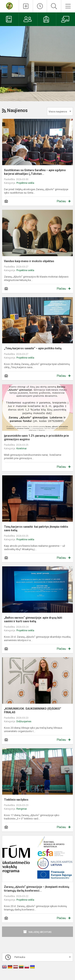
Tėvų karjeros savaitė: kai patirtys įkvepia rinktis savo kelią (36, 528)
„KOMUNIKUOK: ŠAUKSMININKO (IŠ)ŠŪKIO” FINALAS (33, 710)
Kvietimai (21, 449)
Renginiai (22, 809)
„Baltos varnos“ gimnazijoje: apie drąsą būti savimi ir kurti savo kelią (33, 619)
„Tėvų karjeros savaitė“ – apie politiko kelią (33, 348)
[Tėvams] (28, 19)
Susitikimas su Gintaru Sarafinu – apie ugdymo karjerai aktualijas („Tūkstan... (35, 172)
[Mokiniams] (47, 19)
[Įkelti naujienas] (26, 6)
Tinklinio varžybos (16, 800)
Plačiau (61, 201)
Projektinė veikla (25, 183)
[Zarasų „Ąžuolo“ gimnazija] (9, 6)
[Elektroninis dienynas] (9, 19)
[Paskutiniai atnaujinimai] (40, 6)
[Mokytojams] (66, 19)
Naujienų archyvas (40, 932)
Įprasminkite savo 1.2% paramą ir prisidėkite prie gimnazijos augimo (36, 437)
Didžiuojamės (24, 721)
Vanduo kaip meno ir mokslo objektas (29, 261)
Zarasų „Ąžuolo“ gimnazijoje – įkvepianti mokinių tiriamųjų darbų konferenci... (37, 889)
